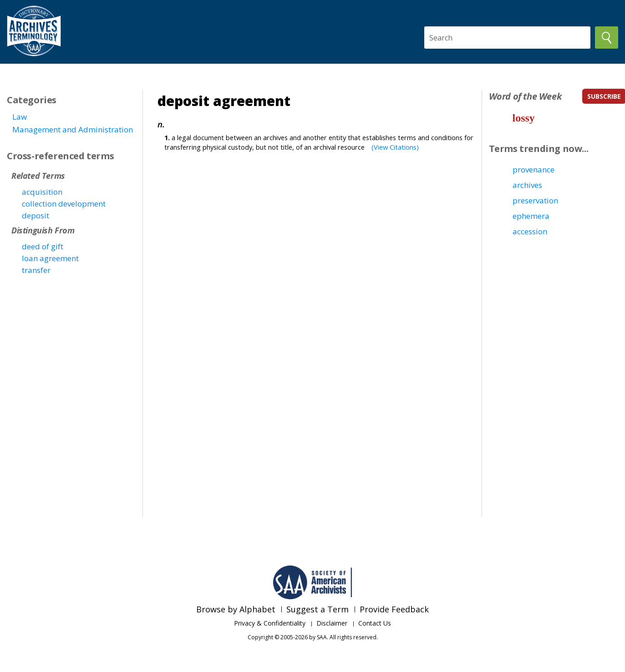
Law (20, 117)
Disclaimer (332, 623)
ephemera (531, 216)
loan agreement (50, 258)
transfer (36, 270)
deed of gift (43, 246)
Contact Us (375, 623)
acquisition (42, 192)
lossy (524, 118)
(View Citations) (395, 147)
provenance (534, 169)
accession (530, 231)
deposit (36, 215)
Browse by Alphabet (236, 609)
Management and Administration (73, 129)
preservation (535, 200)
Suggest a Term (318, 609)
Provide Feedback (394, 609)
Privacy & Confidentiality (270, 623)
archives (527, 185)
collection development (64, 204)
